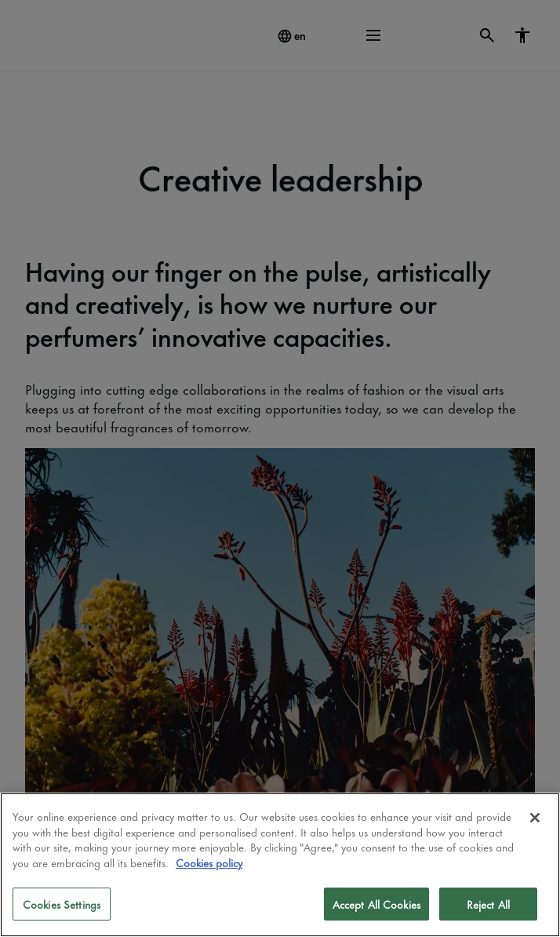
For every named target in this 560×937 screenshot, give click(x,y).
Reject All (488, 904)
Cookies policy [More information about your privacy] (209, 862)
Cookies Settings (62, 904)
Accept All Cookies (376, 904)
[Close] (535, 818)
